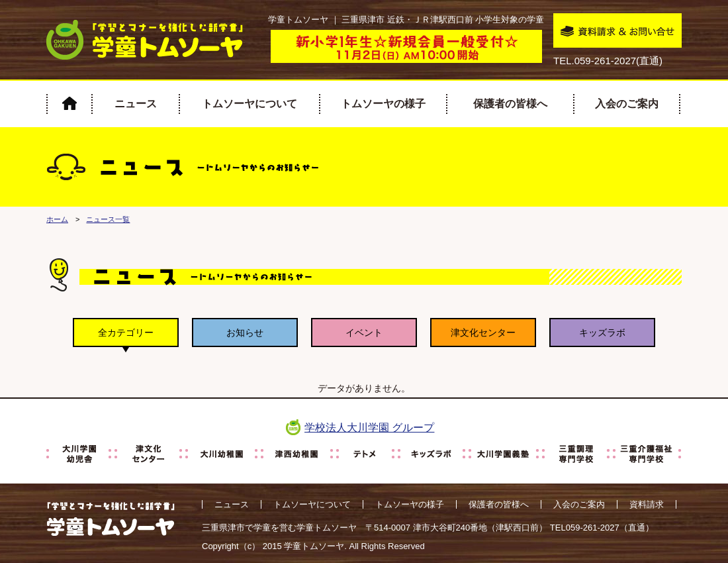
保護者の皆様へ (510, 104)
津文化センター (483, 333)
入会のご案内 (627, 104)
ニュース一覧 (108, 219)
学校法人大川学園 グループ (369, 428)
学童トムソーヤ (314, 546)
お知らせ (245, 333)
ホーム (57, 219)
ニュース (136, 104)
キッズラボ (602, 333)
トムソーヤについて (250, 104)
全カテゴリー (126, 333)
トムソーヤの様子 (383, 104)
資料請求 (647, 504)
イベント (364, 333)
